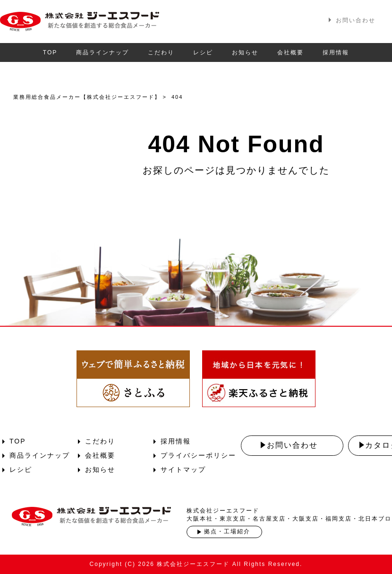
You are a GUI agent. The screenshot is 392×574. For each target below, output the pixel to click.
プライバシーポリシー (198, 455)
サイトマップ (183, 470)
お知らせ (245, 52)
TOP (50, 52)
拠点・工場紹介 (227, 531)
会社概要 (290, 52)
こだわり (161, 52)
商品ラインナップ (102, 52)
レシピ (203, 52)
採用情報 (336, 52)
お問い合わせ (356, 20)
